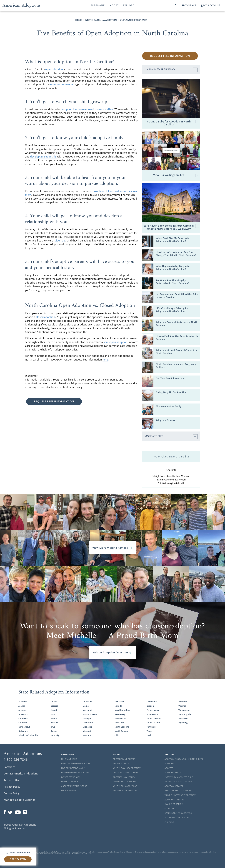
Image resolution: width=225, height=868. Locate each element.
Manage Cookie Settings (20, 800)
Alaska (22, 706)
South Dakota (153, 723)
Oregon (150, 706)
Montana (87, 735)
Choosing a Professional (126, 773)
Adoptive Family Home (124, 759)
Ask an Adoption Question (112, 652)
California (23, 719)
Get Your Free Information (170, 378)
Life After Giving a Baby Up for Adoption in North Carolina (172, 310)
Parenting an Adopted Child (179, 777)
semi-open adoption (115, 342)
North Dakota (121, 731)
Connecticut (24, 727)
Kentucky (55, 735)
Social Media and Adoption (178, 813)
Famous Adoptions (174, 804)
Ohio (117, 735)
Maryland (87, 710)
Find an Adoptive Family (169, 406)
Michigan (87, 719)
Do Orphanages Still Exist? (178, 818)
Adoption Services (174, 786)
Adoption (169, 764)
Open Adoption (69, 791)
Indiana (54, 723)
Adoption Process (165, 420)
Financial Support (70, 782)
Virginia (182, 706)
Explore (129, 5)
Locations (10, 767)
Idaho (53, 714)
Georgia (54, 706)
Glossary (169, 809)
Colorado (23, 723)
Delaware (23, 731)
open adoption (54, 69)
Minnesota (88, 723)
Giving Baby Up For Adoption (75, 764)
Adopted (169, 768)
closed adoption (45, 317)
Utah (149, 735)
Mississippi (88, 727)
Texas (149, 731)
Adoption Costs (121, 764)
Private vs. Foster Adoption (178, 791)
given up (60, 241)
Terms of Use (12, 780)
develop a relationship (43, 157)
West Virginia (185, 714)
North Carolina (122, 727)
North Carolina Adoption (101, 20)
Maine (86, 706)
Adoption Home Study (124, 777)
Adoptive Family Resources (126, 791)
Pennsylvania (153, 710)
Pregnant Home (69, 759)
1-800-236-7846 (16, 759)
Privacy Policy (12, 787)
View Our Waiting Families (176, 175)
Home (79, 20)
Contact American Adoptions (21, 774)
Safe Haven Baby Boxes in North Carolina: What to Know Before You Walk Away (171, 227)
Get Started (18, 859)
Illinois (54, 719)
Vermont (183, 702)
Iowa (53, 727)
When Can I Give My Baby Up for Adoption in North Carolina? (173, 240)
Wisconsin (183, 719)
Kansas (54, 731)
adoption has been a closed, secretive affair (87, 109)
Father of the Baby (71, 777)
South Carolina (154, 719)
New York (119, 723)
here (105, 360)
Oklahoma (152, 702)
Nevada (118, 706)
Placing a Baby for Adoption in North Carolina (173, 123)
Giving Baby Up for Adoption (171, 392)
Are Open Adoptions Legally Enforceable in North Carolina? (172, 282)
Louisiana (87, 702)
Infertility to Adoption (125, 782)
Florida (54, 702)
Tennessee (151, 727)
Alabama (23, 702)
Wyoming (183, 723)
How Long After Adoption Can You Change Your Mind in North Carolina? (176, 254)
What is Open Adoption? (125, 786)
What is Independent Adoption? (180, 795)
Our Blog (169, 822)
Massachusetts (90, 714)
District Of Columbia (28, 735)
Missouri (87, 731)
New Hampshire (122, 710)
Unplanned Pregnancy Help (75, 773)
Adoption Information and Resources (184, 759)
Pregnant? (98, 5)
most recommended (62, 84)
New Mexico (120, 719)
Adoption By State (174, 773)
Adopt (114, 5)
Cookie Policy (12, 793)
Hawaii (54, 710)
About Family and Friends (74, 786)
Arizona (22, 710)
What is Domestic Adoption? (127, 768)
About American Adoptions (178, 782)
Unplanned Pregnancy (134, 20)
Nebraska (119, 702)
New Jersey (120, 714)
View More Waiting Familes (112, 548)
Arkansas (23, 714)
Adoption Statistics (175, 800)
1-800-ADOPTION (18, 852)
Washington (184, 710)
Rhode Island (153, 714)
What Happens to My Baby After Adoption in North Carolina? (173, 268)
